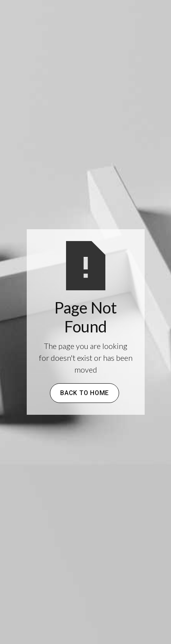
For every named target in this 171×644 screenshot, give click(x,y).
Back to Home (85, 393)
